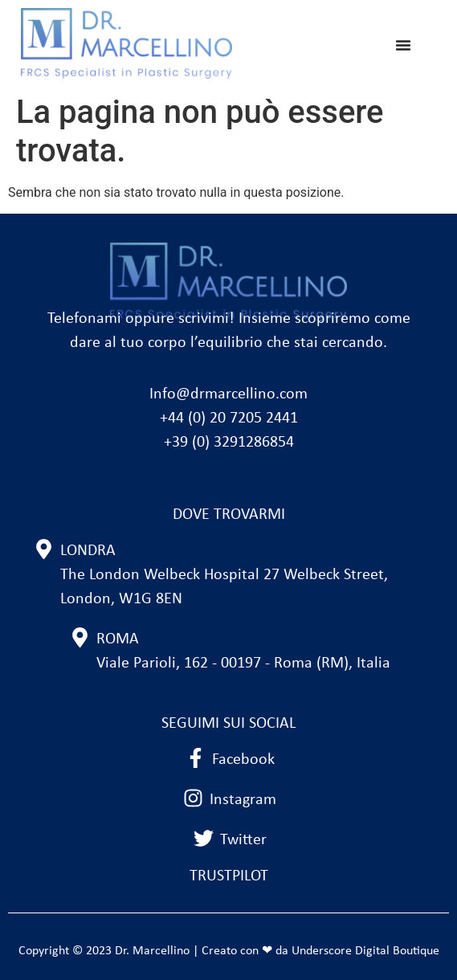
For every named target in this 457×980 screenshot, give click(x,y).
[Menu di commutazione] (403, 45)
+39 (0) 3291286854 (229, 443)
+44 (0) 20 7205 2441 (229, 419)
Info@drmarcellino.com (228, 394)
